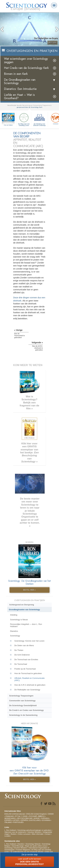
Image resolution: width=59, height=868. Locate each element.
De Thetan (19, 650)
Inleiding (14, 615)
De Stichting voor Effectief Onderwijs (39, 119)
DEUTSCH (21, 818)
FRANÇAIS (10, 816)
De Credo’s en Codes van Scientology (26, 710)
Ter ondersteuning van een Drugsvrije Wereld (27, 852)
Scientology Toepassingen (21, 696)
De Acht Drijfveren (22, 655)
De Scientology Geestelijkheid (23, 705)
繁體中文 (42, 816)
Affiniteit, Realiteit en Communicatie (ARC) (29, 679)
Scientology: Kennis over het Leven (29, 641)
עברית (18, 816)
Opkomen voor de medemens (15, 832)
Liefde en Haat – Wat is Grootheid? (19, 97)
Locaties (7, 836)
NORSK (37, 818)
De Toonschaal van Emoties (26, 659)
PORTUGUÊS (18, 822)
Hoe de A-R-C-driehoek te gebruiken (30, 685)
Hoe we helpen (8, 125)
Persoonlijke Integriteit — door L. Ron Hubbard (26, 625)
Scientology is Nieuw (19, 620)
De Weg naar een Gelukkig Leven (24, 119)
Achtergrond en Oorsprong (22, 605)
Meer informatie (38, 834)
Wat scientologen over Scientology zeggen (26, 60)
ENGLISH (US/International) (15, 814)
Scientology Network (33, 844)
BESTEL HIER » (29, 590)
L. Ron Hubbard (10, 830)
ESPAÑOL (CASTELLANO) (31, 820)
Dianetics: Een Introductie (20, 89)
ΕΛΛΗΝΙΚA (46, 820)
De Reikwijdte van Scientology (27, 690)
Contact (48, 834)
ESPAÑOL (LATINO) (12, 820)
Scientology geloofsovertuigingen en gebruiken (34, 830)
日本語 (25, 816)
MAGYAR (29, 818)
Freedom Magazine (23, 850)
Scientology (15, 636)
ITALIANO (8, 822)
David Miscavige (18, 846)
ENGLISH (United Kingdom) (36, 814)
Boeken (14, 834)
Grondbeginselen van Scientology (24, 610)
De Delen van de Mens (24, 645)
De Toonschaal (21, 664)
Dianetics (14, 631)
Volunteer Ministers (34, 832)
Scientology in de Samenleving (23, 715)
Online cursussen (24, 834)
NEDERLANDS (10, 818)
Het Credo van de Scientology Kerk (26, 68)
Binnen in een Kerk (16, 74)
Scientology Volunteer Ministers (16, 848)
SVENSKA (45, 818)
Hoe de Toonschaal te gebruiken (28, 673)
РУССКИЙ (33, 816)
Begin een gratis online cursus (36, 846)
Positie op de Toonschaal (25, 669)
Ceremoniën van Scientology (22, 701)
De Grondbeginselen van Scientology (20, 81)
